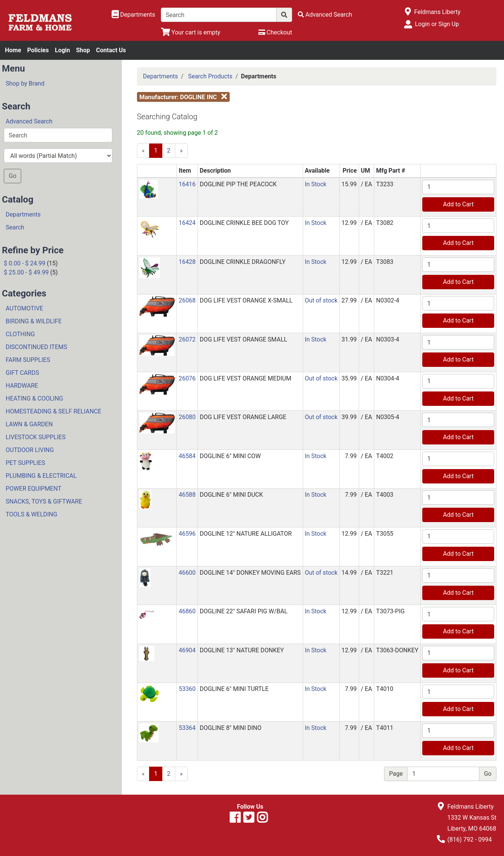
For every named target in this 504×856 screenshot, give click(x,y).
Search (15, 227)
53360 (187, 689)
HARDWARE (22, 386)
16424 (187, 223)
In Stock (315, 184)
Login (62, 50)
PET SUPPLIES (25, 463)
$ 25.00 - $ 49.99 (26, 272)
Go (12, 176)
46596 (187, 534)
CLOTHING (20, 334)
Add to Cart (458, 204)
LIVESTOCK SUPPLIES (36, 437)
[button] (149, 189)
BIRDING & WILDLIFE (34, 321)
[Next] (181, 151)
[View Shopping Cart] (191, 32)
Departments (23, 214)
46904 (187, 650)
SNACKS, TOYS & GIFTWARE (44, 501)
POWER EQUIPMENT (33, 489)
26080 (187, 417)
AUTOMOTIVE (24, 308)
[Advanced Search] (325, 15)
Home (13, 50)
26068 (187, 300)
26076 (187, 378)
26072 (187, 339)
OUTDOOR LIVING (30, 450)
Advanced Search (29, 121)
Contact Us (111, 50)
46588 (187, 495)
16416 (187, 184)
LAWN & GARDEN (29, 424)
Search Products (210, 76)
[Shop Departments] (134, 15)
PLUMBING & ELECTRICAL (41, 476)
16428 (187, 262)
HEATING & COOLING (34, 398)
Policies (38, 50)
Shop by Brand (25, 83)
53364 (187, 728)
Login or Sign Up (437, 24)
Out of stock (321, 300)
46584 (187, 456)
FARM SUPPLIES (28, 360)
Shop (83, 50)
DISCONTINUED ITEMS (36, 347)
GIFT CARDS (22, 373)
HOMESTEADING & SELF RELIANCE (54, 411)
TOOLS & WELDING (31, 514)
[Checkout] (275, 32)
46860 (187, 611)
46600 (187, 573)
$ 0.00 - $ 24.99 (25, 263)
